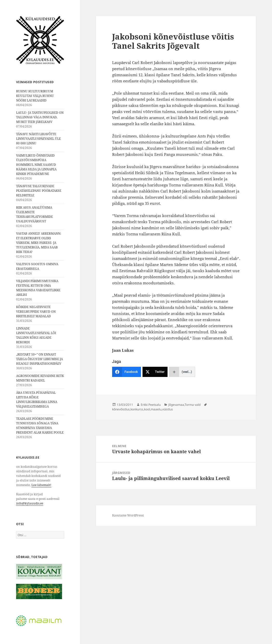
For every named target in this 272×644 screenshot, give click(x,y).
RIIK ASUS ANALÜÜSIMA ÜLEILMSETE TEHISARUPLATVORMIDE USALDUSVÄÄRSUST (34, 214)
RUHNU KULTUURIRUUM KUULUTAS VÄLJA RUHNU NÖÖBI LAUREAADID (35, 96)
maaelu (156, 409)
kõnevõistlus (121, 409)
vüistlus (168, 409)
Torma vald (193, 405)
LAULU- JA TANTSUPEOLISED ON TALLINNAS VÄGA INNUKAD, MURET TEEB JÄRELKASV (40, 117)
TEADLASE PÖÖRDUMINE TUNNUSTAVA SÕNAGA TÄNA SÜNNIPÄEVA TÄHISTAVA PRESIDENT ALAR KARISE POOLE (40, 426)
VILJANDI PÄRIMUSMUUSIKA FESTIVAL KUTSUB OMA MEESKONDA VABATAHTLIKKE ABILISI (38, 288)
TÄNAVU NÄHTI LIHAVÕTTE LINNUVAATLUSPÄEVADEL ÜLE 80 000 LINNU (38, 139)
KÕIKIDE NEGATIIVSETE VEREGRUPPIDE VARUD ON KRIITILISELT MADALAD (36, 312)
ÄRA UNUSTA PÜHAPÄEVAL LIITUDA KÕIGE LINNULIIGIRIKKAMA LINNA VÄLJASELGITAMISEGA (37, 400)
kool (147, 409)
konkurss (137, 409)
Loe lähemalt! (41, 485)
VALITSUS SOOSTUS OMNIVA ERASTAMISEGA (37, 266)
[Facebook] (127, 372)
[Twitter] (155, 372)
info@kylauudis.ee (30, 503)
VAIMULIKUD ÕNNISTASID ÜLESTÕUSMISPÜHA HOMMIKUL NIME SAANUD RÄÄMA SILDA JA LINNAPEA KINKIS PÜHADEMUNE (36, 165)
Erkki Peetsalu (151, 405)
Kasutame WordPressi (128, 515)
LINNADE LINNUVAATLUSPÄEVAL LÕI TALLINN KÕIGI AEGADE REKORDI (36, 335)
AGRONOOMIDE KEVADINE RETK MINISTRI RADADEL (40, 378)
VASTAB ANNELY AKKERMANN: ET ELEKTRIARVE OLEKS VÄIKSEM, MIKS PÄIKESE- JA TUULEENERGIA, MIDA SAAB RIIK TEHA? (39, 243)
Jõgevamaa (176, 405)
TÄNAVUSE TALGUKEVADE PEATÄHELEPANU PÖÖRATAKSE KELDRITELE (39, 191)
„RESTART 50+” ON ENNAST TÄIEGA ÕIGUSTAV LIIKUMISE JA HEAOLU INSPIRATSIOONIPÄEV (39, 359)
